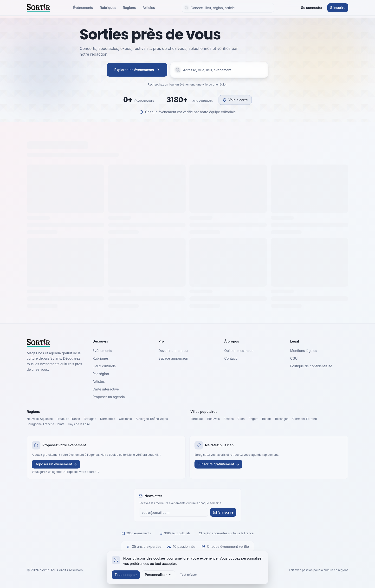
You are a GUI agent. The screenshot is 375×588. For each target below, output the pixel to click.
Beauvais (213, 419)
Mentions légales (304, 351)
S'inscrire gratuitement (218, 464)
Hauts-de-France (68, 419)
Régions (129, 8)
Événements (83, 8)
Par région (101, 374)
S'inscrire (338, 8)
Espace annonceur (173, 358)
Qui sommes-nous (239, 351)
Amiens (229, 419)
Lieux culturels (104, 366)
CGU (294, 358)
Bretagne (90, 419)
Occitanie (125, 419)
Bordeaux (197, 419)
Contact (231, 358)
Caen (241, 419)
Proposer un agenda (109, 397)
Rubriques (108, 8)
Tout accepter (126, 575)
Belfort (267, 419)
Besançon (282, 419)
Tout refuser (188, 575)
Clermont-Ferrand (305, 419)
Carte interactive (106, 389)
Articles (149, 8)
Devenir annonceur (173, 351)
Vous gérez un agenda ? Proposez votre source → (66, 472)
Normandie (108, 419)
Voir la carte (235, 100)
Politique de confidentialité (311, 366)
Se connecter (312, 8)
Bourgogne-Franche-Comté (46, 424)
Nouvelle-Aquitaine (40, 419)
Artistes (99, 381)
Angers (253, 419)
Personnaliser (159, 575)
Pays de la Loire (79, 424)
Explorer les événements (137, 70)
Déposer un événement (56, 464)
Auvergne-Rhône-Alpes (152, 419)
